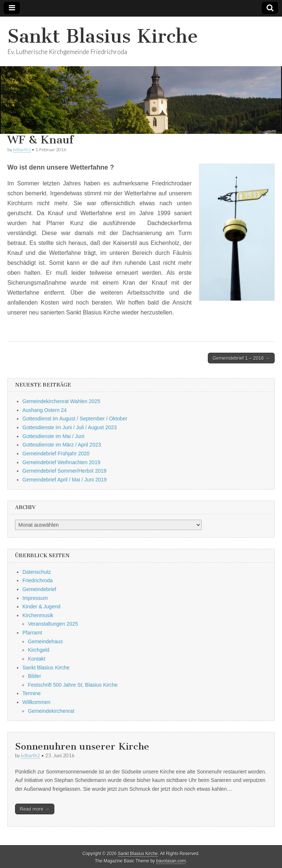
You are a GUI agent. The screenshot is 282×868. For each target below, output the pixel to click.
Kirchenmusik (38, 615)
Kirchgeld (39, 650)
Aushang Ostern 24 (45, 410)
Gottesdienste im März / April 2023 (62, 445)
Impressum (35, 598)
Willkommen (36, 702)
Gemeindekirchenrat (51, 711)
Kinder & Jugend (41, 606)
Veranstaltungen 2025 (53, 624)
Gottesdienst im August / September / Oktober (75, 419)
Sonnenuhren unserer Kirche (82, 746)
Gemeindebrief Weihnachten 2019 (61, 462)
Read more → (35, 809)
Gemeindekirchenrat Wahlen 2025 (61, 401)
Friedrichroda (37, 580)
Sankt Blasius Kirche (103, 36)
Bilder (35, 676)
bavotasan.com (171, 861)
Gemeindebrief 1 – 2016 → (241, 358)
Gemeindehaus (45, 641)
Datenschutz (37, 572)
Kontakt (37, 659)
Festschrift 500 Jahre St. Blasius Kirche (73, 685)
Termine (32, 693)
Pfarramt (32, 633)
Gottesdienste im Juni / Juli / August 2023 (70, 427)
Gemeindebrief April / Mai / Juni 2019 (65, 480)
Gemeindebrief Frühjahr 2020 (56, 453)
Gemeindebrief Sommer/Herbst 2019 (64, 471)
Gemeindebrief (39, 589)
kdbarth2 (22, 150)
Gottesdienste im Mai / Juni (53, 436)
